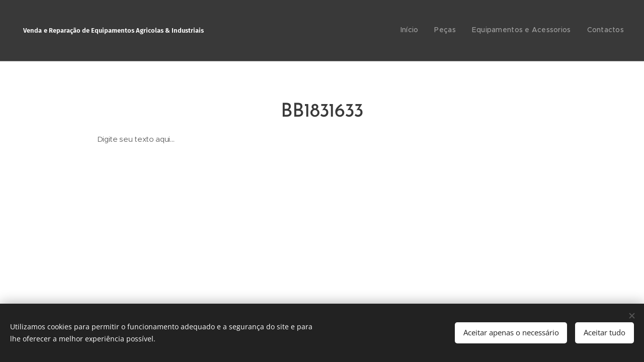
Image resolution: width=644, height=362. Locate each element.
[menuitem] (578, 31)
